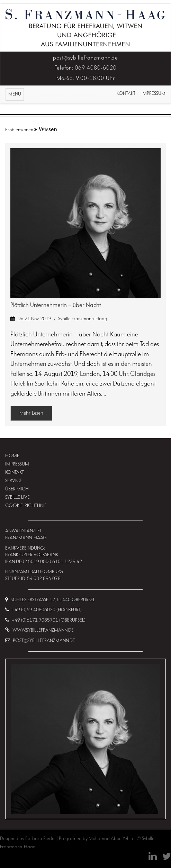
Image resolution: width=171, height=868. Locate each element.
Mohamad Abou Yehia (111, 839)
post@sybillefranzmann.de (85, 58)
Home (12, 456)
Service (14, 481)
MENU (16, 95)
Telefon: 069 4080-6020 (86, 68)
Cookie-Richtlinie (26, 506)
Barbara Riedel (41, 839)
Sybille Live (17, 498)
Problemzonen (19, 130)
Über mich (17, 489)
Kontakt (126, 94)
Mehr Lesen (31, 413)
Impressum (154, 94)
